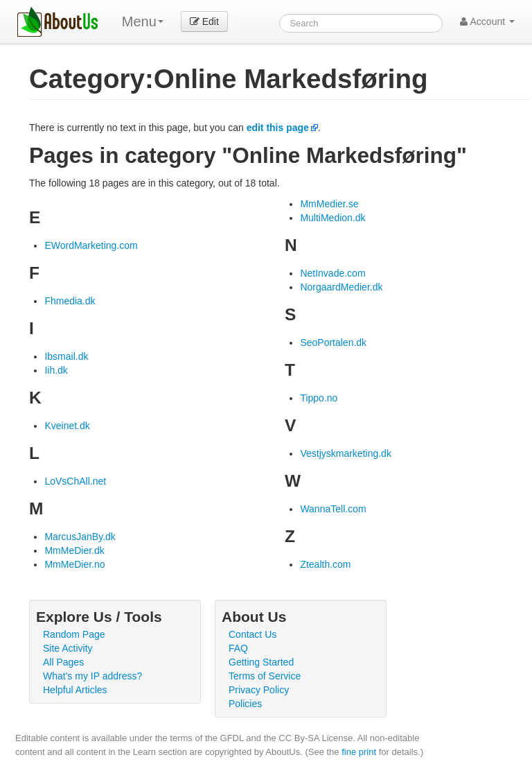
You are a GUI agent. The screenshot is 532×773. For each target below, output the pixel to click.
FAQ (238, 648)
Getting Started (261, 662)
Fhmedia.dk (70, 301)
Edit (204, 21)
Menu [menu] (143, 21)
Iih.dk (56, 370)
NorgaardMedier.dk (341, 287)
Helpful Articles (75, 690)
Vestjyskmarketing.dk (346, 453)
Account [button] (487, 21)
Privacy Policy (259, 690)
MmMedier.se (329, 204)
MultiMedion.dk (332, 218)
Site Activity (68, 648)
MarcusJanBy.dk (80, 537)
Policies (245, 704)
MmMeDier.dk (74, 550)
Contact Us (252, 634)
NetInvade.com (332, 273)
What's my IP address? (92, 676)
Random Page (74, 634)
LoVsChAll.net (75, 481)
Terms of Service (265, 676)
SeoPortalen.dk (333, 342)
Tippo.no (319, 398)
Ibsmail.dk (66, 356)
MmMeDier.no (74, 564)
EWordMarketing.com (91, 245)
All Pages (63, 662)
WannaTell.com (333, 509)
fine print (359, 752)
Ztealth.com (325, 564)
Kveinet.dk (67, 426)
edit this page (278, 128)
